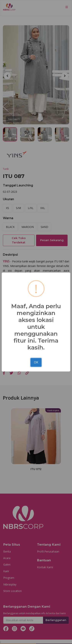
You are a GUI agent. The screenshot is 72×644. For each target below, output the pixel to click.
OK (36, 362)
